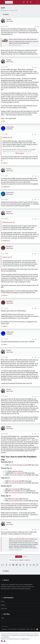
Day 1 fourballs (18, 473)
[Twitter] (5, 641)
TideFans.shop (20, 587)
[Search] (34, 2)
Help (28, 629)
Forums (3, 605)
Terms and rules (13, 629)
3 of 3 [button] (25, 557)
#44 (36, 176)
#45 (36, 200)
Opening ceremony (18, 471)
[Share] (35, 27)
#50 (36, 358)
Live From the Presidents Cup (17, 465)
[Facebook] (2, 641)
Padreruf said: (6, 138)
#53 (36, 530)
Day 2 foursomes (14, 481)
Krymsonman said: (7, 222)
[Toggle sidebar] (38, 2)
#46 (36, 219)
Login (2, 618)
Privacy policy (22, 629)
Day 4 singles (15, 499)
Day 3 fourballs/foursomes (19, 491)
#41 (38, 27)
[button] (3, 2)
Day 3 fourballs (13, 489)
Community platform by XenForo (17, 634)
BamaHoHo (5, 10)
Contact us (4, 608)
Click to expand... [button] (20, 153)
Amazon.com (30, 587)
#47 (36, 254)
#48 (36, 308)
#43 (36, 134)
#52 (36, 434)
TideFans (5, 626)
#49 (36, 339)
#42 (36, 67)
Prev (19, 557)
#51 (36, 397)
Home (3, 601)
